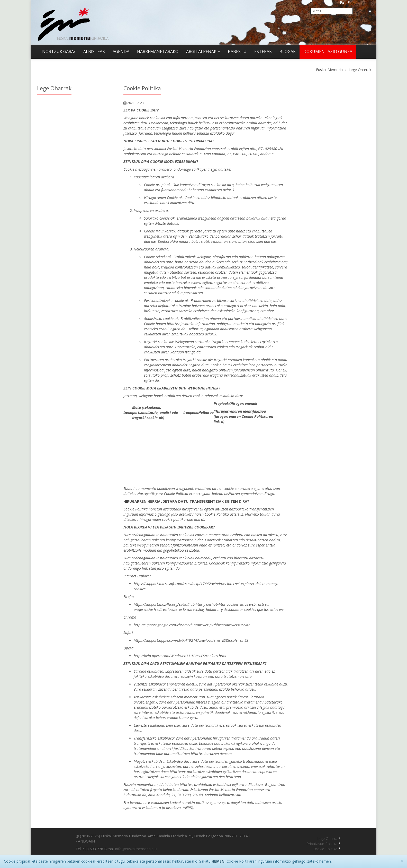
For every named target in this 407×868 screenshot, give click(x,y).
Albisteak (94, 51)
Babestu (237, 51)
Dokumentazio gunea (328, 51)
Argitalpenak (203, 51)
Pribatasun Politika (322, 844)
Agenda (121, 51)
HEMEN (218, 861)
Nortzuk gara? (59, 51)
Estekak (263, 51)
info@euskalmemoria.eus (136, 849)
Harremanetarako (158, 51)
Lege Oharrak (360, 70)
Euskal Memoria (329, 70)
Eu (342, 2)
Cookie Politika (325, 849)
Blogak (288, 51)
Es (350, 2)
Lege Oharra (327, 839)
